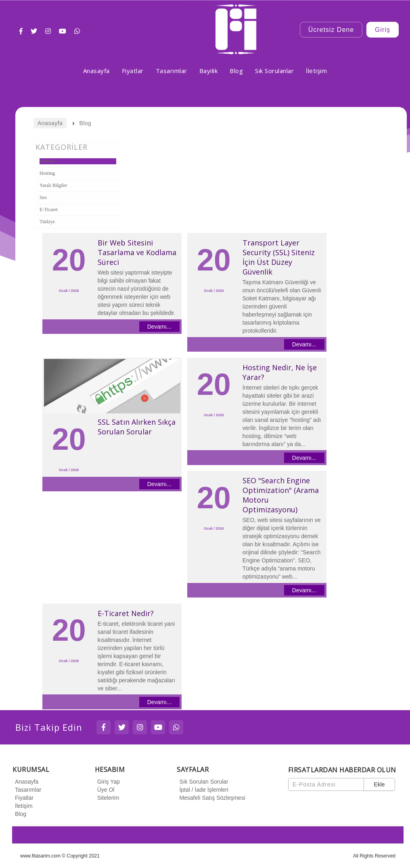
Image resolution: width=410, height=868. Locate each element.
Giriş (383, 30)
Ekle (379, 784)
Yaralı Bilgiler (53, 185)
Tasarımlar (27, 790)
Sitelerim (107, 798)
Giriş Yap (107, 782)
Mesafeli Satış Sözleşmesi (211, 798)
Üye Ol (105, 790)
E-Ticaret (49, 210)
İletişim (23, 806)
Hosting (47, 173)
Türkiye (47, 222)
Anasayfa (25, 782)
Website (47, 161)
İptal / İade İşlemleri (202, 790)
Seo (43, 197)
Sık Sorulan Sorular (202, 782)
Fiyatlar (23, 798)
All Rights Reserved (374, 856)
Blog (19, 814)
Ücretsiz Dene (331, 30)
